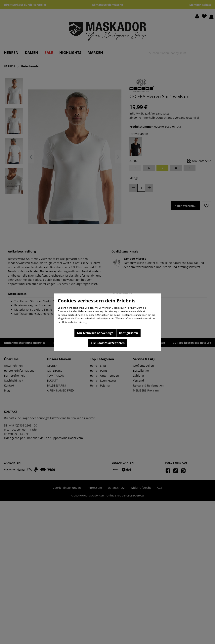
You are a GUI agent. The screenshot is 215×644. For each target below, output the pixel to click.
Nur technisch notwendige (95, 333)
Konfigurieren (129, 333)
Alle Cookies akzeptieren (108, 343)
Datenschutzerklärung (74, 322)
